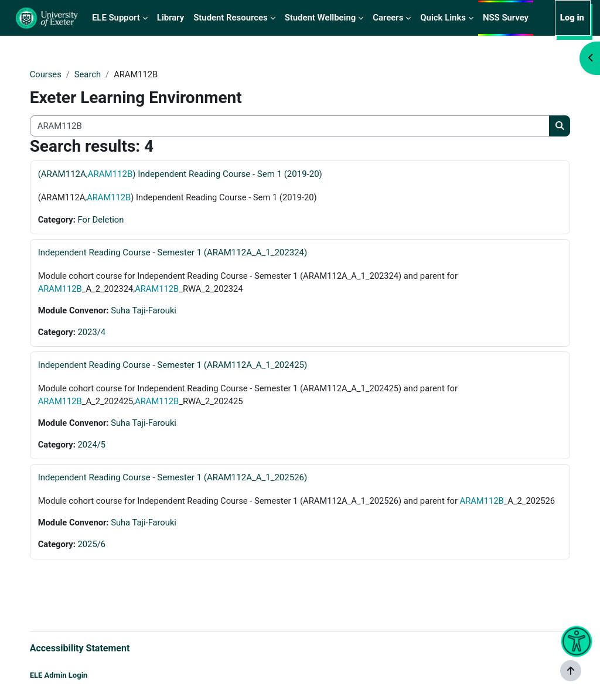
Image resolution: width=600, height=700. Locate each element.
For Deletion (114, 220)
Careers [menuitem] (388, 18)
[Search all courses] (289, 126)
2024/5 (104, 446)
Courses (58, 74)
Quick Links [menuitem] (443, 18)
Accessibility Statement (92, 648)
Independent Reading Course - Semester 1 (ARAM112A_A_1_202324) (185, 253)
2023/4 (104, 333)
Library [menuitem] (171, 18)
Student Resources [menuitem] (230, 18)
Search (100, 74)
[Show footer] (571, 671)
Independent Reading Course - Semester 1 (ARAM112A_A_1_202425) (185, 366)
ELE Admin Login (71, 675)
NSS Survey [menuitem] (506, 18)
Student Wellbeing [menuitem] (321, 18)
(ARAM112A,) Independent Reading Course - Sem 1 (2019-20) (192, 175)
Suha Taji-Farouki (157, 311)
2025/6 (104, 560)
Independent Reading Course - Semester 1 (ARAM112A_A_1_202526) (185, 480)
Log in (572, 18)
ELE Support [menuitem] (116, 18)
